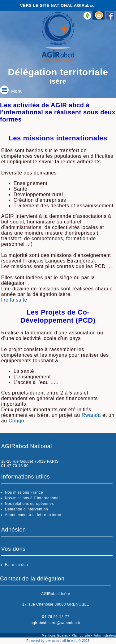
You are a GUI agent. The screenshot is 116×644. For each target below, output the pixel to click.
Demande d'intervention (27, 509)
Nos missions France (24, 492)
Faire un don (17, 565)
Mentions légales (55, 635)
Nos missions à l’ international (32, 498)
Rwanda (91, 415)
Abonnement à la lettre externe (33, 515)
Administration (105, 635)
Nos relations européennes (29, 504)
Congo (16, 421)
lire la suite (14, 300)
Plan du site (82, 635)
